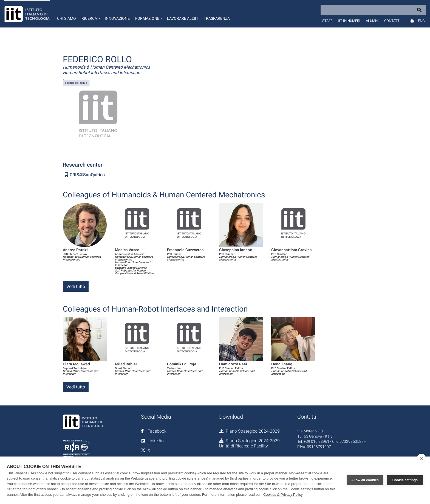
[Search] (373, 10)
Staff (327, 21)
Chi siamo (67, 18)
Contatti (392, 21)
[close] (421, 458)
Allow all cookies (365, 480)
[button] (90, 14)
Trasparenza (217, 18)
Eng (421, 21)
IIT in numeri (349, 21)
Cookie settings (405, 480)
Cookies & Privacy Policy (283, 495)
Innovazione (117, 18)
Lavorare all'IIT (183, 18)
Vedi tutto (76, 286)
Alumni (372, 21)
